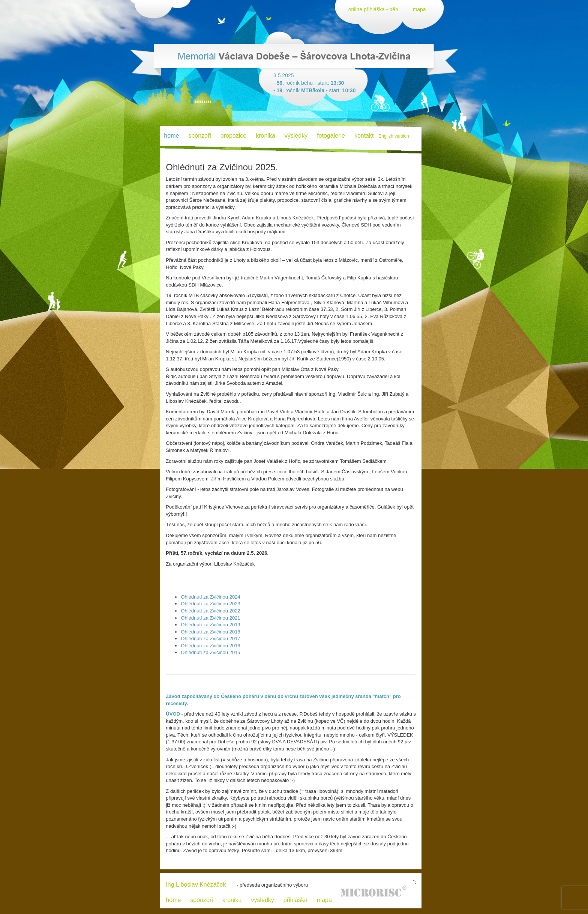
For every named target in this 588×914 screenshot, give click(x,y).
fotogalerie (331, 136)
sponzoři (199, 136)
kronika (265, 136)
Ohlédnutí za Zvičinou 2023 (210, 604)
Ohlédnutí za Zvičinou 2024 (210, 597)
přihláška (295, 900)
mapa (419, 9)
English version (394, 136)
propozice (233, 136)
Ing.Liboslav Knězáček (196, 885)
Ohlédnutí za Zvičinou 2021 (210, 618)
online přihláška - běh (373, 9)
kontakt (364, 136)
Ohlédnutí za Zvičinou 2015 (210, 652)
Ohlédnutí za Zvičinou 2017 (210, 639)
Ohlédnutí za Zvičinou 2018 (210, 632)
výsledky (296, 136)
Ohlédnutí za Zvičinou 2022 (210, 611)
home (173, 900)
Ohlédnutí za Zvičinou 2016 (210, 646)
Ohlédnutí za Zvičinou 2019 (210, 625)
